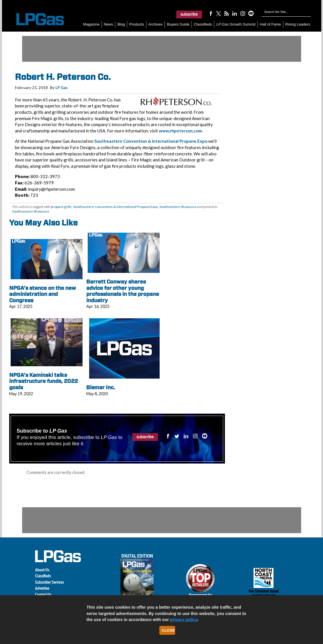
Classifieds (203, 24)
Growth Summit (236, 24)
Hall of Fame (270, 24)
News (109, 24)
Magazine (91, 24)
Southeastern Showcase (178, 207)
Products (136, 24)
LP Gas (62, 88)
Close (168, 630)
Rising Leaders (298, 24)
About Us (42, 570)
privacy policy (184, 620)
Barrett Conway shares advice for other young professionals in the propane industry (123, 291)
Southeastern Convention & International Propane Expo (151, 141)
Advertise (42, 588)
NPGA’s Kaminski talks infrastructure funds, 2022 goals (44, 381)
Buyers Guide (178, 24)
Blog (121, 24)
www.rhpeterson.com (180, 131)
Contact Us (43, 594)
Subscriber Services (49, 582)
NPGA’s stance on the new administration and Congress (43, 294)
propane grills (61, 207)
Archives (156, 24)
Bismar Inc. (101, 387)
